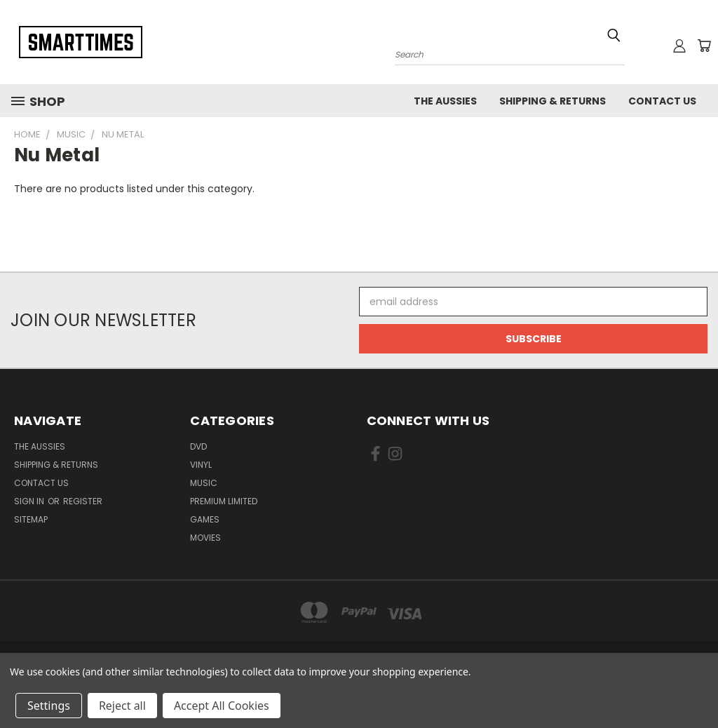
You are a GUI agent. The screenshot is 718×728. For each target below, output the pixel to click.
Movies (205, 538)
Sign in (30, 501)
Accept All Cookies (222, 706)
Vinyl (201, 465)
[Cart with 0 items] (704, 46)
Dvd (198, 446)
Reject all (122, 706)
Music (204, 483)
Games (205, 519)
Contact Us (662, 101)
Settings (49, 706)
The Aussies (445, 101)
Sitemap (31, 519)
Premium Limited (224, 501)
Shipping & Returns (553, 101)
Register (83, 501)
